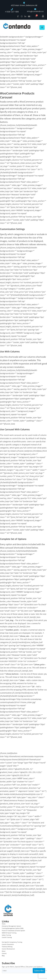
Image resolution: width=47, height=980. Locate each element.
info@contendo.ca (35, 11)
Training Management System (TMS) (13, 928)
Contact (4, 953)
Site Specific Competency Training (12, 942)
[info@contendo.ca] (35, 9)
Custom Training (7, 937)
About (4, 951)
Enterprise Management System (11, 926)
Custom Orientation (8, 944)
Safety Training (6, 935)
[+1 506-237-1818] (12, 9)
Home (4, 924)
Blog (3, 956)
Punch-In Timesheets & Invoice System (13, 931)
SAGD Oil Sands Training (9, 933)
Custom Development (8, 949)
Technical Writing (7, 947)
